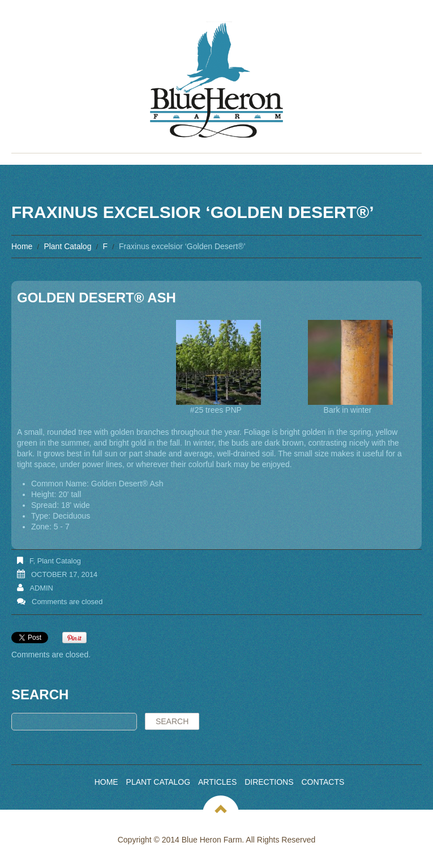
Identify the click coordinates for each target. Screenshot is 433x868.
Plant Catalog (67, 246)
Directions (269, 782)
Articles (217, 782)
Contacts (323, 782)
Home (22, 246)
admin (41, 588)
